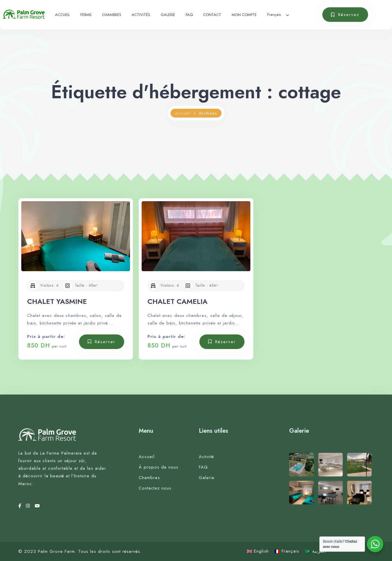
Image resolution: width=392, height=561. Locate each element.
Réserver (105, 342)
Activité (206, 457)
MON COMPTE (244, 15)
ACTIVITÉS (141, 15)
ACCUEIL (63, 15)
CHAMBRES (112, 15)
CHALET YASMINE (57, 301)
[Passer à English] (258, 551)
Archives (208, 113)
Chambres (149, 478)
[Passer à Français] (287, 551)
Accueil (183, 113)
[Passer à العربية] (316, 551)
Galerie (207, 478)
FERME (86, 15)
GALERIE (168, 15)
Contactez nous (155, 488)
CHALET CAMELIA (177, 301)
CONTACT (212, 15)
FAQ (189, 15)
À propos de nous (159, 467)
